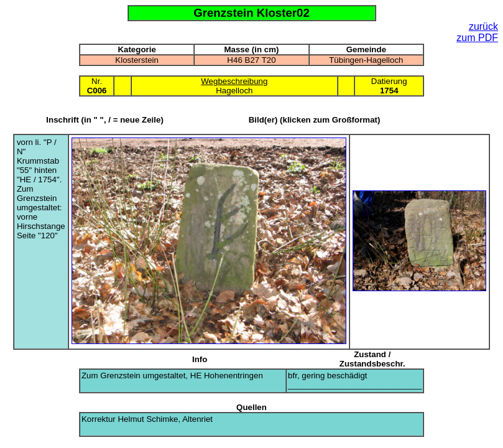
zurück (483, 26)
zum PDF (477, 38)
